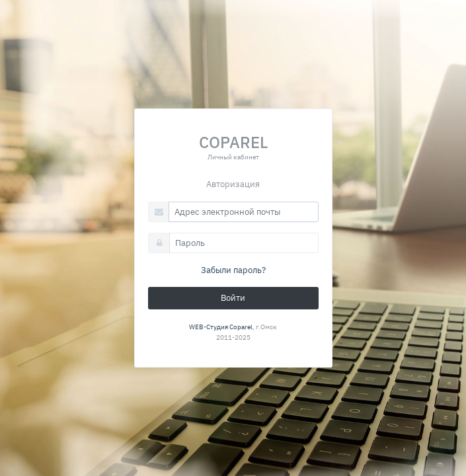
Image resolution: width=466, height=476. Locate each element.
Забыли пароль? (233, 270)
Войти (233, 298)
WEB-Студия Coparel (221, 327)
